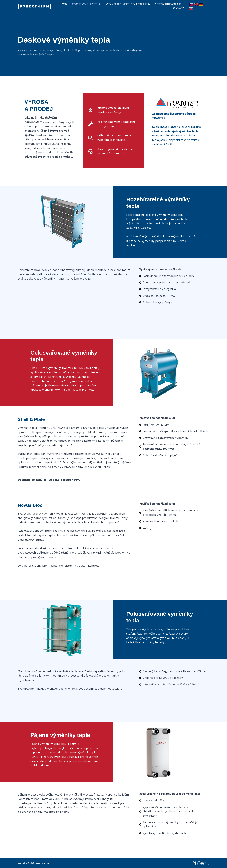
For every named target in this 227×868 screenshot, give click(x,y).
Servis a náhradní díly (168, 4)
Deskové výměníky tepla (86, 4)
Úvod (64, 4)
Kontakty (178, 8)
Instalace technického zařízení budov (128, 4)
